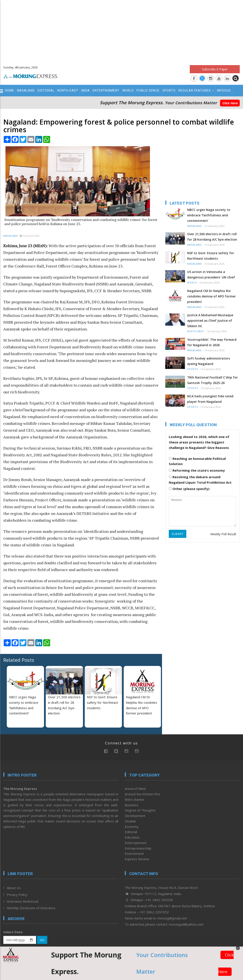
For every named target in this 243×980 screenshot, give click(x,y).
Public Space (148, 90)
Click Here (230, 103)
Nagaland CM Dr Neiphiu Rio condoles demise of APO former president (211, 296)
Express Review (137, 859)
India (85, 90)
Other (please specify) (189, 489)
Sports (169, 90)
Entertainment (106, 90)
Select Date (13, 932)
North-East (68, 90)
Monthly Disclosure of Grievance (31, 908)
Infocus (224, 90)
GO (42, 940)
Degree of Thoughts (140, 810)
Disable (130, 821)
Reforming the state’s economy (197, 470)
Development (135, 816)
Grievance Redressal (22, 901)
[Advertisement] (121, 31)
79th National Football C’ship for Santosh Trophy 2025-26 (212, 380)
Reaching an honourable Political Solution (197, 461)
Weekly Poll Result (223, 534)
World (128, 90)
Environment (134, 853)
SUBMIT (178, 534)
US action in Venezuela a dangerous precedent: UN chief (211, 275)
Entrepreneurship (138, 848)
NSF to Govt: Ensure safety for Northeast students (103, 702)
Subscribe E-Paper (215, 69)
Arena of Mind (135, 789)
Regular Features (196, 90)
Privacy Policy (17, 895)
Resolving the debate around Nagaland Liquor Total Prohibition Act (200, 480)
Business (132, 805)
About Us (14, 888)
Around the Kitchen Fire (142, 794)
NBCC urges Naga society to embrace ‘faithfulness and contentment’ (209, 215)
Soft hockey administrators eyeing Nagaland (209, 361)
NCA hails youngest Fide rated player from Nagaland (210, 399)
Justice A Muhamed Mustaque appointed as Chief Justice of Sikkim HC (210, 321)
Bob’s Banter (135, 799)
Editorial (46, 90)
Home (10, 90)
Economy (132, 827)
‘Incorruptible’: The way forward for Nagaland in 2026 (212, 342)
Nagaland (26, 90)
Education (132, 837)
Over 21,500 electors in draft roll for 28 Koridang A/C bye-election (212, 237)
